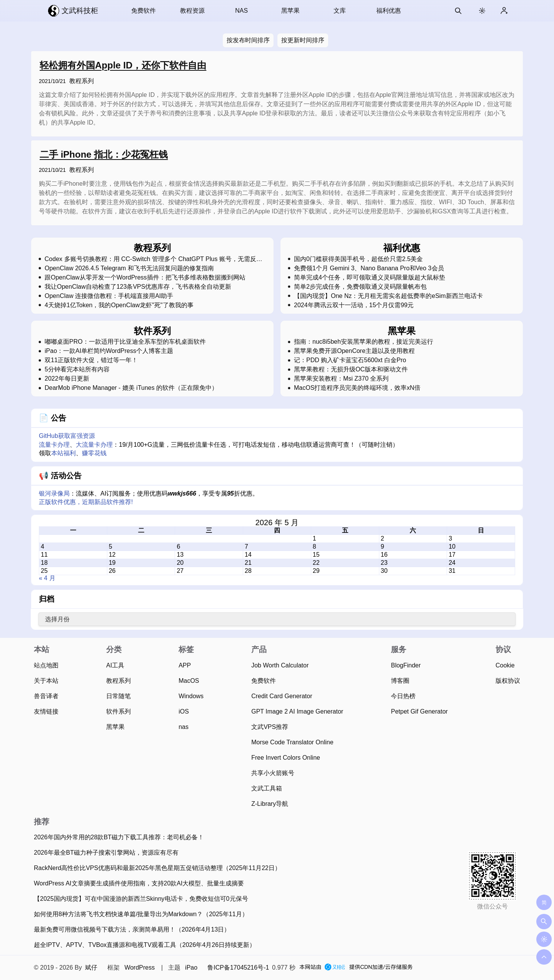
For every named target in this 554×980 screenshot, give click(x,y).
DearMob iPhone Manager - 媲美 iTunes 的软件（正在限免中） (131, 388)
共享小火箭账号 (273, 773)
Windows (191, 696)
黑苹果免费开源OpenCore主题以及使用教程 (354, 351)
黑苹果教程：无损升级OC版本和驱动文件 (351, 369)
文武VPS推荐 (270, 727)
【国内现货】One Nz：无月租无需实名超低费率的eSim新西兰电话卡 (388, 296)
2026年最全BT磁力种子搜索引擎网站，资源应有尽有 (106, 853)
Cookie (505, 665)
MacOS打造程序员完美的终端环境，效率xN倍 (357, 388)
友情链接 (46, 711)
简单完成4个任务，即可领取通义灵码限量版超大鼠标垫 (370, 278)
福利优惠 (389, 11)
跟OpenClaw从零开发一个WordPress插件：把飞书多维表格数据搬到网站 (145, 278)
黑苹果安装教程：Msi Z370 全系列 (341, 379)
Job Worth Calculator (280, 665)
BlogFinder (406, 665)
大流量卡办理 (94, 445)
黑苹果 (290, 11)
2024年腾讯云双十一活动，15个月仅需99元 (354, 305)
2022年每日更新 (67, 379)
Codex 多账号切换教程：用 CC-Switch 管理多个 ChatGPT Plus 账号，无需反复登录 (154, 259)
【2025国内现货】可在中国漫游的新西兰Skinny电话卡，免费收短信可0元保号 (141, 899)
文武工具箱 (267, 788)
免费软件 (144, 11)
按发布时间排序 (248, 40)
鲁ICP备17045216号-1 (238, 968)
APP (185, 665)
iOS (184, 711)
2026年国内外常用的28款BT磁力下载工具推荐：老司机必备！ (119, 837)
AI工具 (115, 665)
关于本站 (46, 681)
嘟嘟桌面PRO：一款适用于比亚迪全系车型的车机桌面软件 (125, 342)
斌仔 (91, 968)
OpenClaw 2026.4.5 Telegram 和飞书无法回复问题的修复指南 (129, 268)
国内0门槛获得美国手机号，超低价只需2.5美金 (358, 259)
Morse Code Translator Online (292, 742)
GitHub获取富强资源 (67, 436)
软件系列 (118, 711)
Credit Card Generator (282, 696)
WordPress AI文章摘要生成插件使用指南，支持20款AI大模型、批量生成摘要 (139, 883)
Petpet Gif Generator (419, 711)
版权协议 (508, 681)
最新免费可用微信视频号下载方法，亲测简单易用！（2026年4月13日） (132, 929)
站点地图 (46, 665)
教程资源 (192, 11)
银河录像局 (54, 493)
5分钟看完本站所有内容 (77, 369)
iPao (191, 968)
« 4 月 (47, 578)
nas (184, 727)
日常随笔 (118, 696)
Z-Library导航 (270, 804)
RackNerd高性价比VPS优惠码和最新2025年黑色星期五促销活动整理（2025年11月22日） (157, 868)
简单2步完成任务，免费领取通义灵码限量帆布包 (360, 287)
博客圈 (400, 681)
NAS (241, 11)
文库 (340, 11)
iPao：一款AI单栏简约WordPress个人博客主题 (109, 351)
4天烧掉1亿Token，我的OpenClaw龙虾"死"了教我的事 (119, 305)
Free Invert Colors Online (286, 758)
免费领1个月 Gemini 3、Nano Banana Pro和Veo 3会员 (369, 268)
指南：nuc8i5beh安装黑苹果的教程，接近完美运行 (364, 342)
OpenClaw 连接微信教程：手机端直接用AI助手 (109, 296)
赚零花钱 (94, 453)
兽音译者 (46, 696)
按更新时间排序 (303, 40)
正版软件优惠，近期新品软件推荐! (86, 502)
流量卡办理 (54, 445)
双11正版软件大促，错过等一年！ (91, 360)
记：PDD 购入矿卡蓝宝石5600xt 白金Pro (350, 360)
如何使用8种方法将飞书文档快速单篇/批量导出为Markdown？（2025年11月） (141, 914)
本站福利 (63, 453)
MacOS (189, 681)
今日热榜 (403, 696)
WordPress (139, 968)
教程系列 (82, 81)
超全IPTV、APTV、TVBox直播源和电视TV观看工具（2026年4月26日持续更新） (145, 945)
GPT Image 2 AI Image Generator (297, 711)
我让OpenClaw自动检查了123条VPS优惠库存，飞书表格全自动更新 (138, 287)
